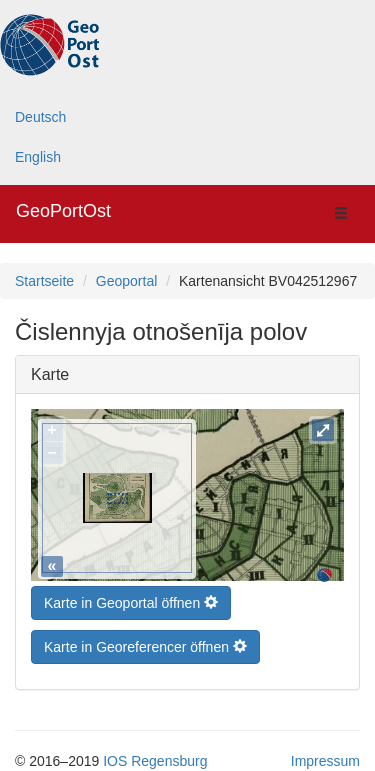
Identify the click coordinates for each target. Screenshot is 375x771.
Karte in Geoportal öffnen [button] (131, 598)
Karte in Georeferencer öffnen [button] (145, 642)
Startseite (44, 281)
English (38, 157)
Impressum (325, 756)
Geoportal (126, 281)
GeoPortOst (63, 211)
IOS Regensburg (155, 756)
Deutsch (40, 117)
